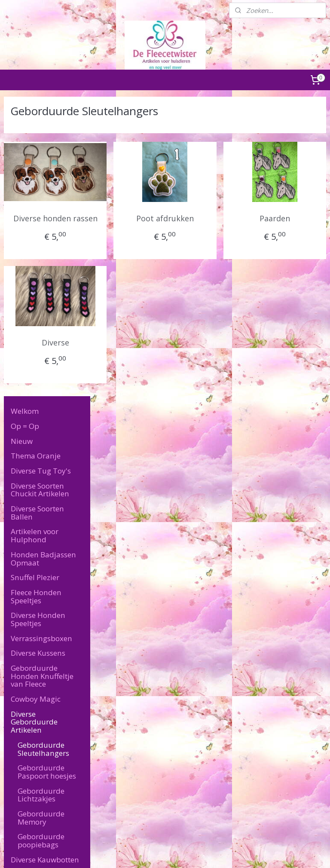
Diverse (134, 355)
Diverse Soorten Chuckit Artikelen (40, 190)
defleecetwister (250, 733)
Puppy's (24, 575)
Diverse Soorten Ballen (37, 213)
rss (154, 852)
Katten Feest (32, 590)
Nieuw (22, 142)
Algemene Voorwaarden (37, 732)
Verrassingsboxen (41, 339)
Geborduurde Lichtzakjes (41, 495)
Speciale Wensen (40, 643)
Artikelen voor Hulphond (35, 236)
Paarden (290, 218)
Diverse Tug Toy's (41, 171)
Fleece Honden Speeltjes (36, 297)
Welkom (25, 112)
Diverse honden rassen (134, 225)
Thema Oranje (36, 157)
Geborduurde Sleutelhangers (43, 449)
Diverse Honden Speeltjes (38, 320)
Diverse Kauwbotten (45, 560)
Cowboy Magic (36, 399)
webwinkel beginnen (187, 852)
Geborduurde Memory (41, 518)
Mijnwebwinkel (262, 852)
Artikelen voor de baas (40, 609)
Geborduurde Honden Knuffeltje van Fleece (42, 376)
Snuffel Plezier (35, 278)
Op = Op (25, 127)
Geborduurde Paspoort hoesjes (47, 472)
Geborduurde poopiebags (41, 541)
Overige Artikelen (40, 628)
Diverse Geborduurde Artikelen (34, 422)
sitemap (136, 852)
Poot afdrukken (212, 218)
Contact (24, 658)
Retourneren (21, 741)
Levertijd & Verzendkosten (36, 676)
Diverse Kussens (38, 354)
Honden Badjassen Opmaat (43, 259)
